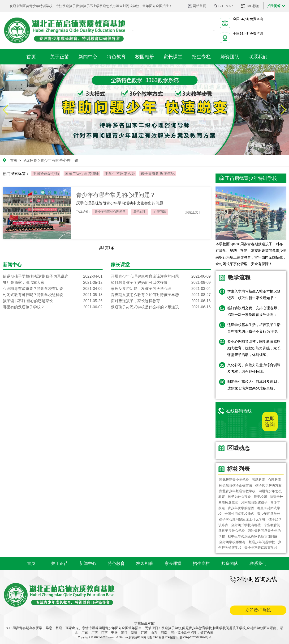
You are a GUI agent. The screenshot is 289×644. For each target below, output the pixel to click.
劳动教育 (259, 480)
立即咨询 (270, 422)
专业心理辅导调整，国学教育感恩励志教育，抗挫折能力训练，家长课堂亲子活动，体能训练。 (254, 348)
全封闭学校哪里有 (233, 542)
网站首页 (199, 6)
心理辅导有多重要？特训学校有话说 (53, 289)
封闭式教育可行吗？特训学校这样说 (53, 295)
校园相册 (145, 563)
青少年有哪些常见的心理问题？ (116, 195)
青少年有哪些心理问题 (110, 212)
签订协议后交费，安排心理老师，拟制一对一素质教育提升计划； (254, 311)
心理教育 (275, 480)
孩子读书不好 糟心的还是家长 (53, 301)
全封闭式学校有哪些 (246, 525)
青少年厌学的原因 (241, 508)
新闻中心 (88, 563)
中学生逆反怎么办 (120, 174)
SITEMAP (226, 6)
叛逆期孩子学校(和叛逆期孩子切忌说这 (53, 276)
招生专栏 (201, 563)
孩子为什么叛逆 (239, 497)
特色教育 (116, 563)
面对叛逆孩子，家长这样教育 (161, 301)
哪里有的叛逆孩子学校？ (53, 307)
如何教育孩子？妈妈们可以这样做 (161, 283)
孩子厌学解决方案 (268, 485)
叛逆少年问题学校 (262, 542)
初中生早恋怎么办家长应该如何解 (253, 536)
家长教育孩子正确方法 (236, 485)
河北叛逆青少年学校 (234, 480)
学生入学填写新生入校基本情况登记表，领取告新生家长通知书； (254, 294)
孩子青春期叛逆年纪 (158, 174)
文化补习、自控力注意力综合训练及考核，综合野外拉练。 (254, 368)
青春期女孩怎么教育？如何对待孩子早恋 (161, 295)
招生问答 (274, 6)
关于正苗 (60, 563)
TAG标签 (253, 6)
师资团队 (230, 563)
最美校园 (260, 497)
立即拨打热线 (258, 610)
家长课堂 (173, 563)
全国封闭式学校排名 (239, 514)
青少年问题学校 (269, 514)
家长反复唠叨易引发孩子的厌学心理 (161, 289)
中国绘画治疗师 (46, 174)
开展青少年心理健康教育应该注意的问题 (161, 276)
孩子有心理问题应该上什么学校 (242, 519)
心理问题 (160, 212)
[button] (283, 110)
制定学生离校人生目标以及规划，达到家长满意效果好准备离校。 (254, 385)
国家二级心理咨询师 (82, 174)
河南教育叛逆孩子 (254, 502)
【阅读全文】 (192, 212)
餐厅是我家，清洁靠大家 (53, 283)
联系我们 (258, 563)
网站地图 (147, 637)
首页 (14, 160)
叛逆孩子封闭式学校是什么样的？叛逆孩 (161, 307)
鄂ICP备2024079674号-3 (195, 637)
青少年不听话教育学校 (261, 548)
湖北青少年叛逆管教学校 (237, 491)
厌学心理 (139, 212)
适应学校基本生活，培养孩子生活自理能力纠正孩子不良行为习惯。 (254, 328)
